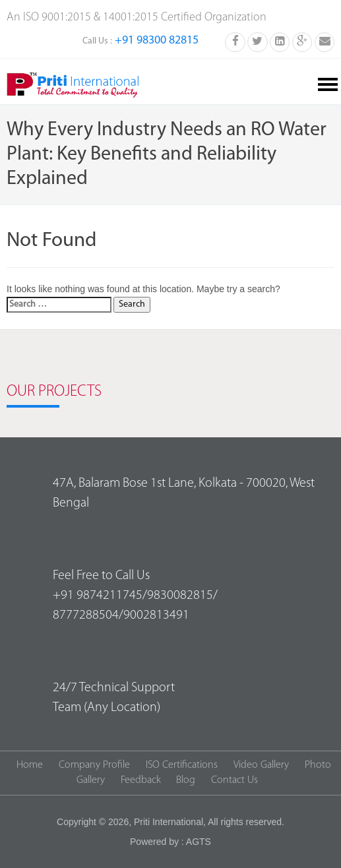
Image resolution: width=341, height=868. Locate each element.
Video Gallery (261, 765)
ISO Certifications (182, 765)
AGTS (199, 842)
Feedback (141, 780)
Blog (186, 780)
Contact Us (234, 780)
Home (30, 765)
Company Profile (94, 765)
